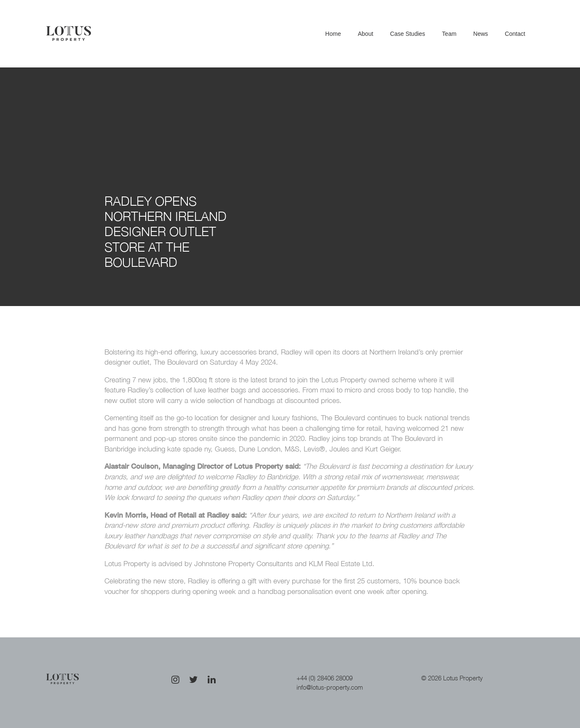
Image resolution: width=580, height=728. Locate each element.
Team (449, 34)
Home (333, 34)
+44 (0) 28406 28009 (325, 678)
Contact (515, 34)
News (481, 34)
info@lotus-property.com (330, 687)
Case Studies (408, 34)
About (365, 34)
